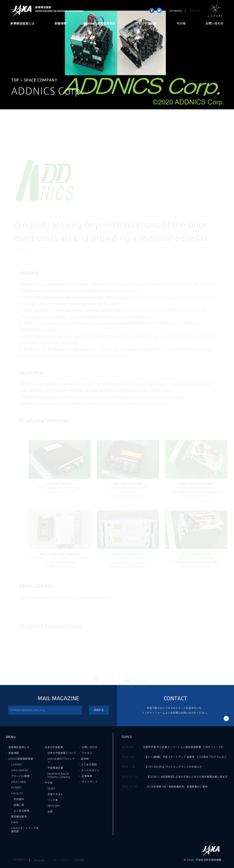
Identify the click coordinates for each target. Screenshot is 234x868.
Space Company (41, 80)
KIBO (14, 822)
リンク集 (53, 800)
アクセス (87, 753)
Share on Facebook (152, 10)
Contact (139, 680)
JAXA (21, 11)
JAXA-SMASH (20, 770)
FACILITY (17, 793)
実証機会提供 (19, 816)
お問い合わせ (215, 24)
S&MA (51, 788)
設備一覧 (19, 805)
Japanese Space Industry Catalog (59, 775)
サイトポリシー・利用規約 (69, 860)
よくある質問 (21, 811)
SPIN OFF (54, 806)
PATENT (16, 788)
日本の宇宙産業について (62, 753)
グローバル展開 (20, 776)
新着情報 (61, 24)
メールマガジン (90, 770)
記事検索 (87, 776)
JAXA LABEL (19, 782)
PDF (105, 680)
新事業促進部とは (22, 24)
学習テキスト (55, 794)
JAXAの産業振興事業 (101, 24)
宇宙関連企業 (55, 768)
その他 (181, 24)
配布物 (85, 759)
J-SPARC (215, 11)
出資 (50, 811)
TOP (15, 80)
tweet (159, 10)
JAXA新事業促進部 (58, 11)
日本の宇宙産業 (146, 24)
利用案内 (19, 799)
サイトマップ (90, 782)
